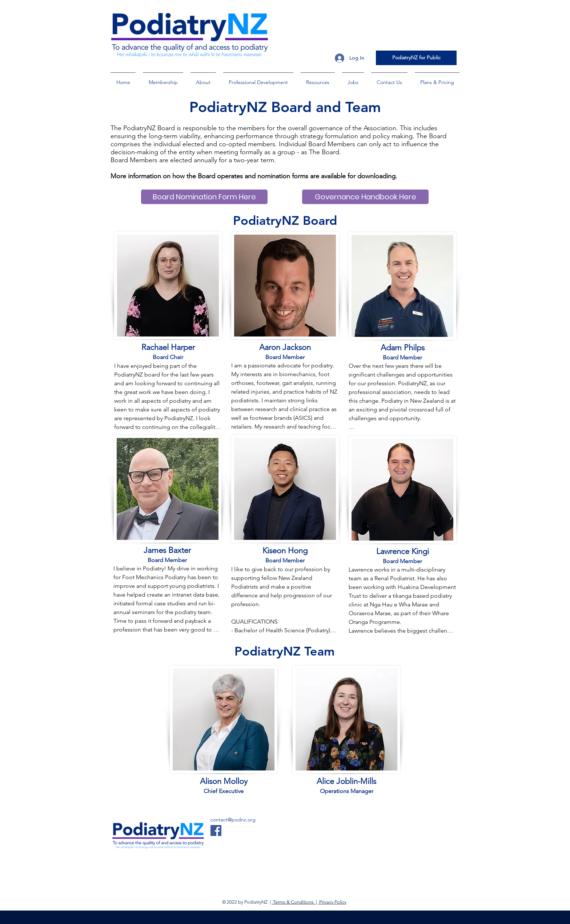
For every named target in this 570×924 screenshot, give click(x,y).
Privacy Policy (332, 902)
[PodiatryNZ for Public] (416, 58)
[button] (163, 79)
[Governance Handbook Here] (365, 197)
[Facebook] (216, 831)
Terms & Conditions (294, 902)
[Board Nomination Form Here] (204, 197)
